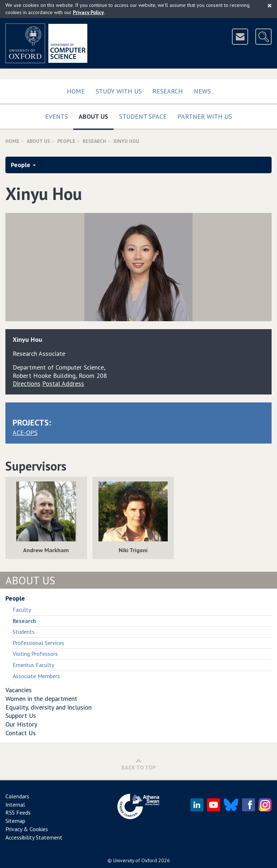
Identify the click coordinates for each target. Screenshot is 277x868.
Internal (15, 804)
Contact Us (21, 733)
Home (76, 91)
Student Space (143, 116)
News (202, 91)
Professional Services (38, 643)
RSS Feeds (18, 812)
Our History (21, 724)
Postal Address (63, 383)
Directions (27, 383)
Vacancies (19, 690)
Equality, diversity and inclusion (49, 707)
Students (24, 632)
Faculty (22, 610)
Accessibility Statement (34, 837)
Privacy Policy (88, 12)
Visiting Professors (35, 654)
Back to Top (139, 764)
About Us (96, 115)
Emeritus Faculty (33, 665)
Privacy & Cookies (27, 829)
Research (168, 91)
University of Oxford (135, 860)
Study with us (119, 91)
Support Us (21, 716)
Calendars (17, 796)
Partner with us (205, 116)
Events (56, 116)
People (66, 141)
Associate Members (36, 676)
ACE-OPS (25, 433)
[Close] (270, 5)
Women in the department (41, 699)
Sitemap (15, 821)
